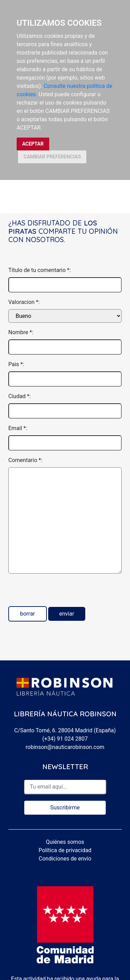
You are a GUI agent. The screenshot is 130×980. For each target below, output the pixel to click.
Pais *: (16, 364)
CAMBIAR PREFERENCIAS (52, 157)
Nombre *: (21, 332)
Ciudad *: (20, 396)
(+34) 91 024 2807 (65, 739)
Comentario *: (25, 460)
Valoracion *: (24, 302)
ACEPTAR (33, 144)
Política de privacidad (65, 850)
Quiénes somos (65, 842)
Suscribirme (65, 808)
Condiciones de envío (65, 859)
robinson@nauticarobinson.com (65, 747)
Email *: (18, 428)
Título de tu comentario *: (40, 270)
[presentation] (61, 593)
